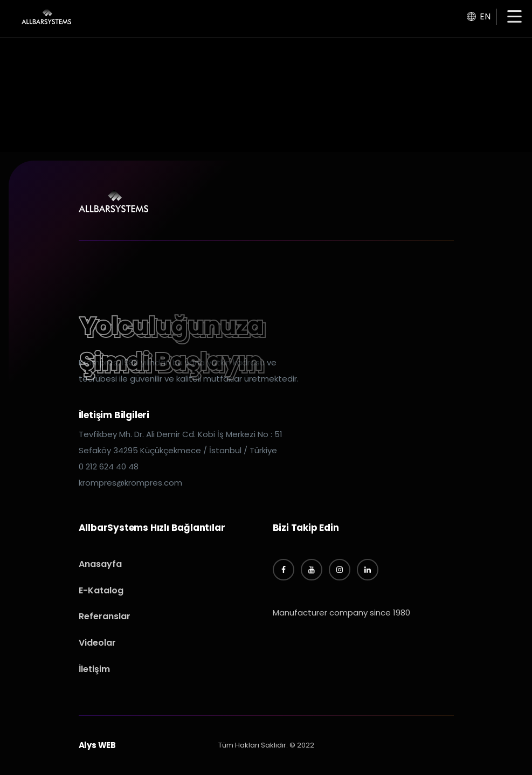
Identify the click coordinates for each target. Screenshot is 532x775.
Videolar (97, 643)
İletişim (94, 669)
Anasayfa (100, 564)
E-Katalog (101, 590)
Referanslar (105, 616)
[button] (514, 18)
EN (479, 16)
